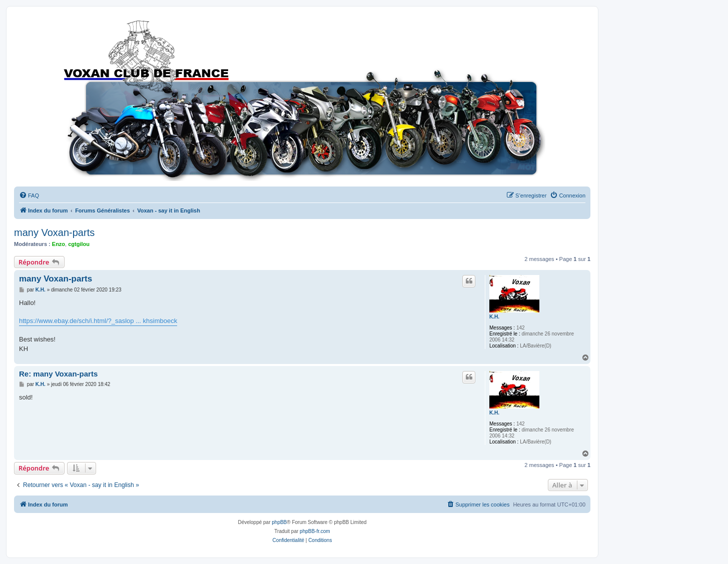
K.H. (494, 317)
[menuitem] (29, 195)
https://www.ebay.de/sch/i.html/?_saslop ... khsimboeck (98, 321)
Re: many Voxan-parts (58, 374)
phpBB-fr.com (315, 531)
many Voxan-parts (54, 232)
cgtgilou (79, 244)
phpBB (279, 522)
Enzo (59, 244)
